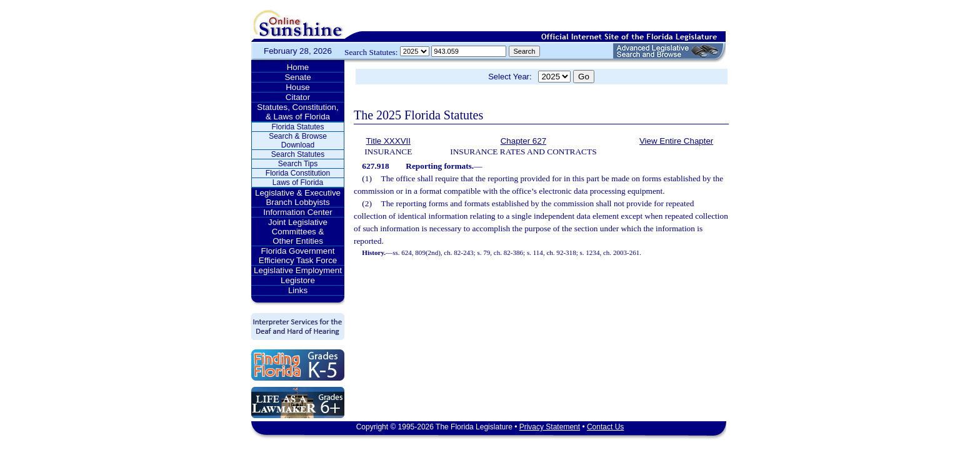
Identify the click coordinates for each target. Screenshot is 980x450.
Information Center (297, 212)
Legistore (298, 280)
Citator (298, 97)
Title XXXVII (388, 141)
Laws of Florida (298, 182)
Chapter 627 (523, 141)
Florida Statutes (297, 127)
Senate (297, 77)
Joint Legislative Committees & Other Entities (298, 232)
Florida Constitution (298, 173)
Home (298, 67)
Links (298, 290)
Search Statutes (298, 154)
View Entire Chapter (676, 141)
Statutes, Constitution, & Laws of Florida (297, 112)
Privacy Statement (550, 427)
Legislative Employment (298, 270)
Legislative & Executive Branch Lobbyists (298, 197)
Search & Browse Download (298, 141)
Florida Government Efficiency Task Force (298, 256)
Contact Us (605, 427)
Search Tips (298, 164)
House (298, 87)
